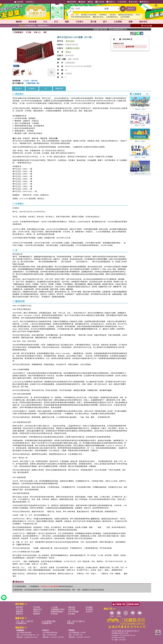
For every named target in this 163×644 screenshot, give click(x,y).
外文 (56, 22)
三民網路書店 (18, 32)
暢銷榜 (19, 22)
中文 (45, 22)
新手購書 (89, 609)
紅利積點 (89, 607)
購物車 (82, 2)
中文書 (28, 32)
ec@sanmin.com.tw (31, 637)
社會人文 (37, 32)
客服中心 (111, 2)
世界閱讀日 (103, 15)
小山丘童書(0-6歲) (48, 621)
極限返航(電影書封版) (126, 15)
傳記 (45, 32)
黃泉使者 (113, 15)
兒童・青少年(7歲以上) (76, 621)
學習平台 (144, 2)
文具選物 (118, 22)
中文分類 (19, 609)
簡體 (67, 22)
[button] (140, 174)
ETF (77, 15)
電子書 (93, 22)
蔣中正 (68, 52)
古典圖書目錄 (47, 623)
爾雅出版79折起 (98, 17)
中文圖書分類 (19, 83)
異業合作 (19, 614)
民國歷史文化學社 (73, 48)
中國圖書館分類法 (58, 609)
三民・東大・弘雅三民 (24, 621)
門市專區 (37, 607)
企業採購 (19, 2)
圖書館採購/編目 (57, 612)
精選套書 (17, 81)
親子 (105, 22)
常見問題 (72, 609)
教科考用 (143, 22)
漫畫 (130, 22)
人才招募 (54, 607)
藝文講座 (133, 2)
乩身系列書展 (125, 17)
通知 (90, 2)
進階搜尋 (131, 9)
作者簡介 (32, 89)
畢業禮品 (71, 623)
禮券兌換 (72, 607)
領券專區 (122, 2)
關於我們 (19, 607)
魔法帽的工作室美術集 (89, 15)
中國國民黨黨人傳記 (33, 83)
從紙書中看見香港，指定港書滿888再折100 (116, 29)
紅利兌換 (100, 2)
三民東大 (80, 22)
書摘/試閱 (59, 89)
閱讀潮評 (37, 614)
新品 (33, 22)
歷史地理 (34, 81)
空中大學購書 (73, 612)
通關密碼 (19, 612)
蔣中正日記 (70, 41)
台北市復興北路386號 (24, 633)
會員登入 (30, 2)
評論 (133, 33)
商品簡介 (18, 89)
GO (123, 9)
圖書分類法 (38, 609)
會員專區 (72, 2)
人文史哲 (26, 81)
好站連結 (72, 614)
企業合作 (89, 612)
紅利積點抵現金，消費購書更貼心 (34, 26)
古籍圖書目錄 (21, 623)
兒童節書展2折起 (112, 17)
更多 (148, 94)
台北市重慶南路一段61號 (77, 633)
